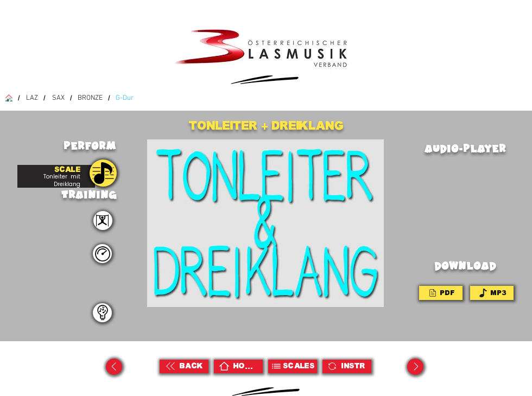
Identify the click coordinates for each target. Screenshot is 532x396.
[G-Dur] (125, 98)
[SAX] (58, 98)
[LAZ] (32, 98)
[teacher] (102, 313)
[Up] (114, 367)
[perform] (103, 221)
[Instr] (347, 366)
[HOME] (238, 366)
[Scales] (293, 366)
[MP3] (492, 293)
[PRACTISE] (103, 173)
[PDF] (441, 293)
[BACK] (184, 366)
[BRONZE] (90, 98)
